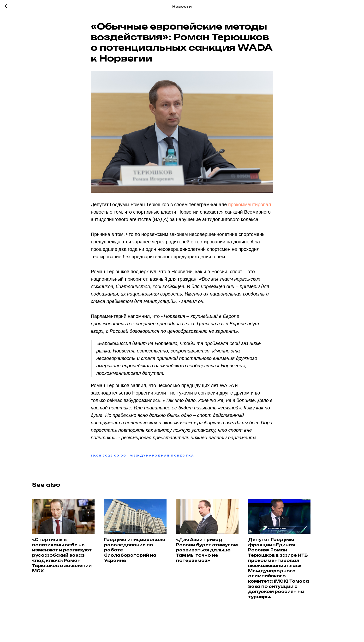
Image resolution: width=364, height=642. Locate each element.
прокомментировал (250, 206)
